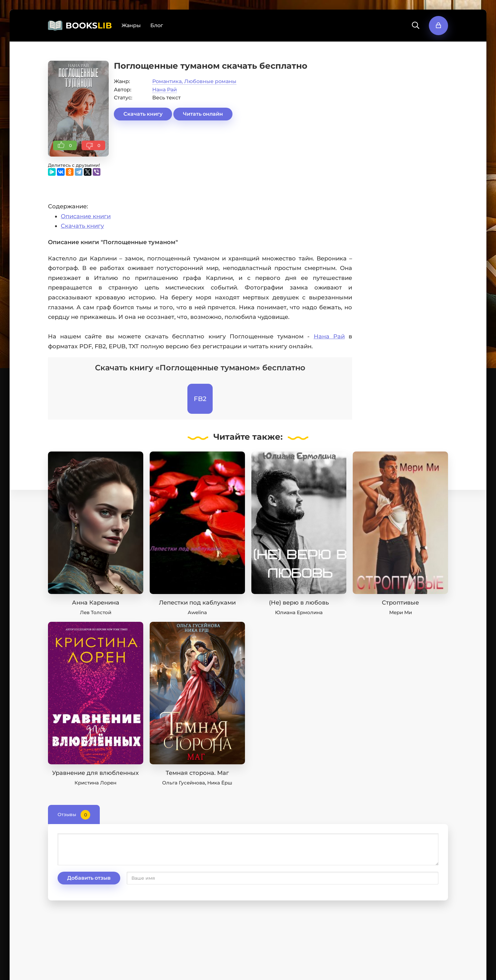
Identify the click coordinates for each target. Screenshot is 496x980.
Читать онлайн (203, 114)
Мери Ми (401, 612)
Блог (157, 25)
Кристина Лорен (95, 783)
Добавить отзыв (89, 878)
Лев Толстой (96, 612)
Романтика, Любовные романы (194, 81)
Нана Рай (165, 90)
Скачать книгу (143, 114)
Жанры (131, 25)
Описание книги (86, 216)
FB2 (200, 399)
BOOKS (89, 26)
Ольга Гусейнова (184, 783)
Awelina (197, 612)
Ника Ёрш (220, 783)
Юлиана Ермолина (299, 612)
